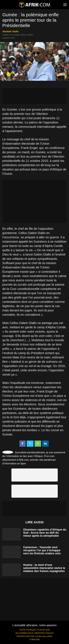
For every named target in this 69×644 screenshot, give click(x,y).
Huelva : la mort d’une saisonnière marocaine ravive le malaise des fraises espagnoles (44, 568)
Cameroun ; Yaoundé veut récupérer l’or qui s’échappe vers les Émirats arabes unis (42, 550)
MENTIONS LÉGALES (44, 633)
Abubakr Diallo (10, 31)
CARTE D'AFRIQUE (27, 630)
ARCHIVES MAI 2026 (25, 636)
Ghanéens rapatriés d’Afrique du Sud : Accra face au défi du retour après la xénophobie (45, 533)
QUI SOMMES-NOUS (24, 633)
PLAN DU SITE (44, 630)
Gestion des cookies (44, 636)
